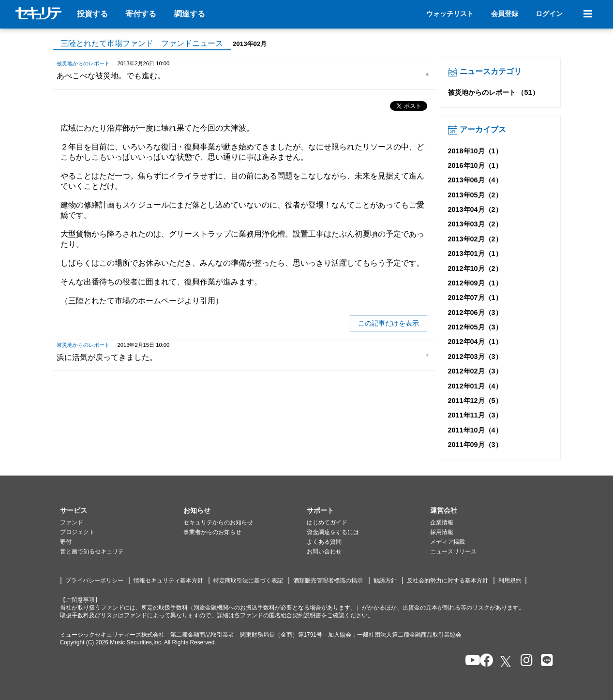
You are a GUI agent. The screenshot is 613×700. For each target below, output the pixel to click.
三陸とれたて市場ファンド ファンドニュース (142, 43)
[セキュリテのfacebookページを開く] (484, 661)
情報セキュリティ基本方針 (168, 581)
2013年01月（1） (475, 253)
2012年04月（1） (475, 342)
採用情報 (442, 532)
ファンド (72, 522)
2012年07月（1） (475, 298)
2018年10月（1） (475, 151)
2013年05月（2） (475, 195)
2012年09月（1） (475, 283)
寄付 (66, 542)
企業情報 (442, 522)
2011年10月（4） (475, 430)
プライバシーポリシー (94, 581)
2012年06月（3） (475, 313)
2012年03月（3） (475, 357)
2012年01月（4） (475, 386)
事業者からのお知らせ (212, 532)
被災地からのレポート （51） (493, 92)
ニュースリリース (453, 551)
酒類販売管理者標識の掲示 (328, 581)
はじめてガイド (327, 522)
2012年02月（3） (475, 371)
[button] (122, 511)
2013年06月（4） (475, 180)
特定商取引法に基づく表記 (248, 581)
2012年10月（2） (475, 268)
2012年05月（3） (475, 327)
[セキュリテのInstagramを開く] (524, 661)
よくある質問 (324, 542)
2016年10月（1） (475, 165)
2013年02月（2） (475, 239)
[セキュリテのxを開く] (507, 662)
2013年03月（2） (475, 224)
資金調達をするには (333, 532)
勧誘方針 (385, 581)
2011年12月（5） (475, 401)
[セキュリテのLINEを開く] (545, 661)
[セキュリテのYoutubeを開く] (469, 661)
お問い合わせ (324, 551)
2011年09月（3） (475, 445)
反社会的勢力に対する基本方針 (448, 581)
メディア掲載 (448, 542)
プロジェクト (77, 532)
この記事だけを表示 (389, 323)
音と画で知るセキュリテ (92, 551)
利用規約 (510, 581)
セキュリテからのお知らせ (218, 522)
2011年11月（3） (475, 415)
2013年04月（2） (475, 209)
